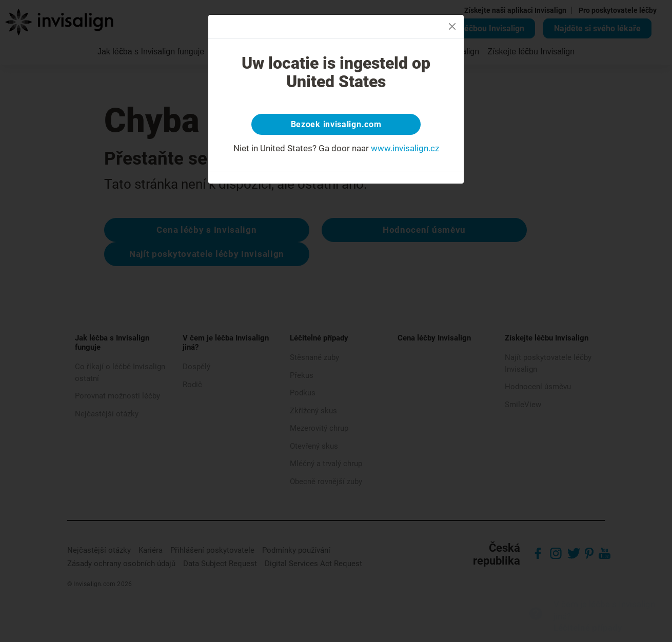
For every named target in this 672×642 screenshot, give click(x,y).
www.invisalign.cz (405, 151)
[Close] (452, 26)
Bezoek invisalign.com (336, 126)
